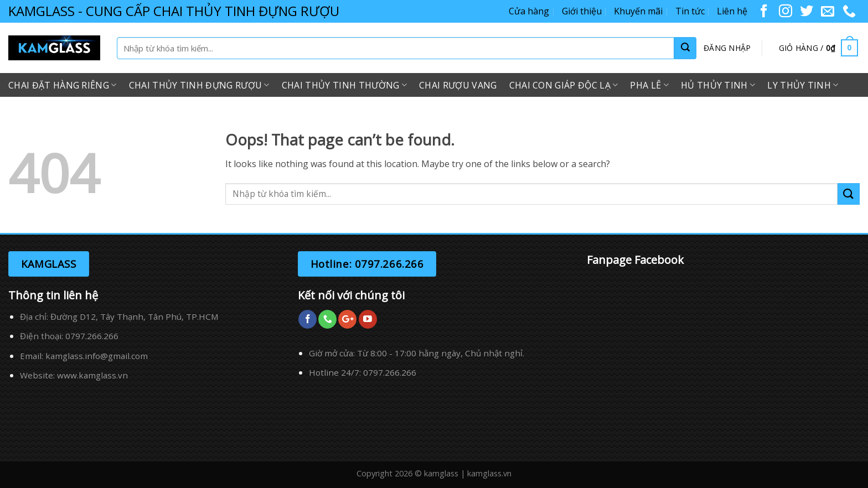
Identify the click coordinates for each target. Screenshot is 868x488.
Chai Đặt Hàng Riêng (63, 85)
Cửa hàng (529, 11)
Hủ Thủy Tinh (718, 85)
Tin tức (690, 11)
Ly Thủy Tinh (803, 85)
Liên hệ (732, 11)
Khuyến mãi (638, 11)
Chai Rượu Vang (458, 85)
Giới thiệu (582, 11)
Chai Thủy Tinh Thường (344, 85)
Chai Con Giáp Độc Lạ (564, 85)
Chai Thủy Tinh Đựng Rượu (199, 85)
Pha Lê (649, 85)
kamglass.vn (489, 473)
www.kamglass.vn (92, 375)
